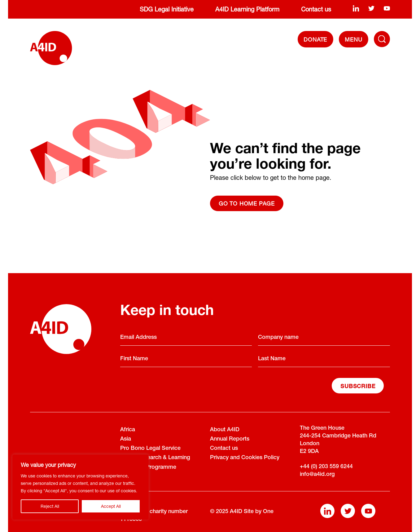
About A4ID (225, 430)
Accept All (111, 506)
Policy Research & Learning (155, 458)
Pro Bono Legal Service (150, 449)
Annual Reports (230, 439)
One (268, 512)
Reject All (50, 506)
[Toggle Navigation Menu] (382, 39)
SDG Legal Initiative (167, 9)
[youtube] (387, 8)
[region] (81, 487)
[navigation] (354, 39)
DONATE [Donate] (315, 39)
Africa (128, 430)
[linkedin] (356, 8)
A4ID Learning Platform (247, 9)
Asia (126, 439)
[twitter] (371, 8)
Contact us (316, 9)
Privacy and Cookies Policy (245, 458)
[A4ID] (51, 48)
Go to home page (247, 203)
